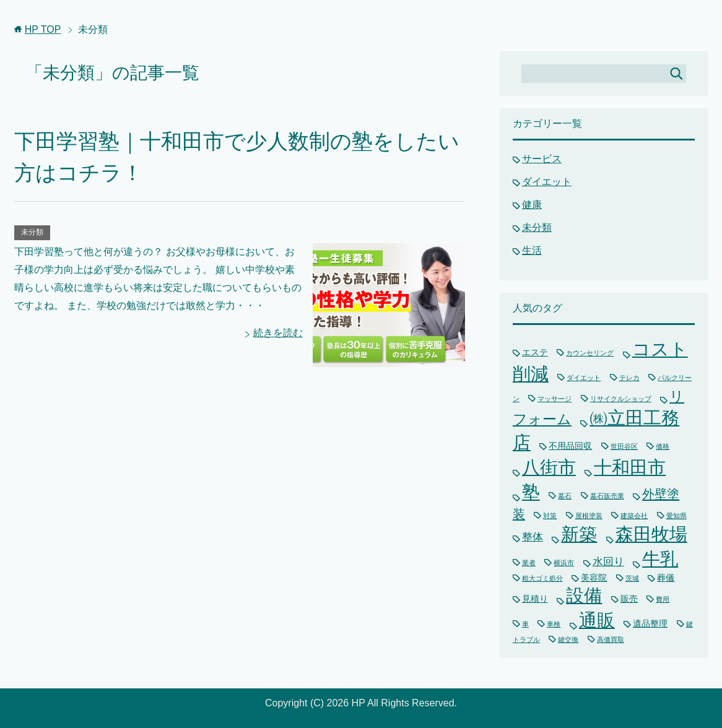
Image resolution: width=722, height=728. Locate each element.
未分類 (32, 232)
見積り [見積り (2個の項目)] (535, 599)
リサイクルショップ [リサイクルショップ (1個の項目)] (621, 399)
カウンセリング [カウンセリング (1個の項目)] (590, 353)
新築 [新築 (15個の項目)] (579, 534)
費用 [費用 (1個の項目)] (663, 599)
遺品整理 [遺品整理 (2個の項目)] (650, 623)
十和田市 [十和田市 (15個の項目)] (630, 467)
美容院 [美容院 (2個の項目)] (594, 578)
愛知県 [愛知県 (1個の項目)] (676, 516)
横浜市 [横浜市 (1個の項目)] (564, 563)
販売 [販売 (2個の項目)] (629, 599)
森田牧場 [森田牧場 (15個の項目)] (651, 534)
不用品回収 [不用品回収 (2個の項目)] (570, 446)
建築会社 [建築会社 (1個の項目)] (634, 516)
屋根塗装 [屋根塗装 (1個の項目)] (589, 516)
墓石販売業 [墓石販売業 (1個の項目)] (607, 496)
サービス (542, 159)
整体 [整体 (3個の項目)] (533, 537)
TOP (43, 29)
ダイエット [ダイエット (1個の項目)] (584, 378)
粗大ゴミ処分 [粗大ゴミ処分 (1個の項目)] (542, 578)
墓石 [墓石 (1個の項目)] (565, 496)
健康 (532, 205)
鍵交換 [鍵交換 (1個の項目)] (568, 639)
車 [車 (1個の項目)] (525, 624)
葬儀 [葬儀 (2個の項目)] (666, 578)
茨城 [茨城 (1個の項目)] (632, 578)
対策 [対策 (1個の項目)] (550, 516)
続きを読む (278, 333)
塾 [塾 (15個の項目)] (531, 492)
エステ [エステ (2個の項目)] (535, 352)
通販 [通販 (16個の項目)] (597, 620)
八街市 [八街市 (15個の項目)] (549, 467)
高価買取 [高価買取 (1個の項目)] (611, 639)
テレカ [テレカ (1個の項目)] (629, 378)
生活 (532, 250)
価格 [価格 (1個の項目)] (663, 446)
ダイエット (547, 182)
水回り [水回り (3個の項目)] (608, 562)
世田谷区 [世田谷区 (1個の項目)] (624, 446)
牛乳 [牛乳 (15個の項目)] (660, 559)
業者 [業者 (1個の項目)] (529, 563)
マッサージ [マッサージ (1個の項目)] (555, 399)
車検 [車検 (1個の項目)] (554, 624)
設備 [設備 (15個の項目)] (584, 596)
